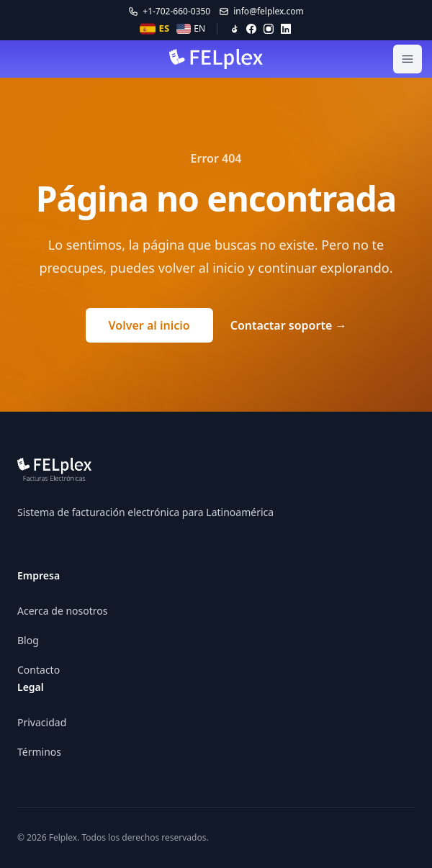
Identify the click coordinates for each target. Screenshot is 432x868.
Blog (28, 640)
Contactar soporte (289, 325)
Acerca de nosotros (62, 611)
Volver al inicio (149, 325)
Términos (39, 752)
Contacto (39, 670)
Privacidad (42, 722)
